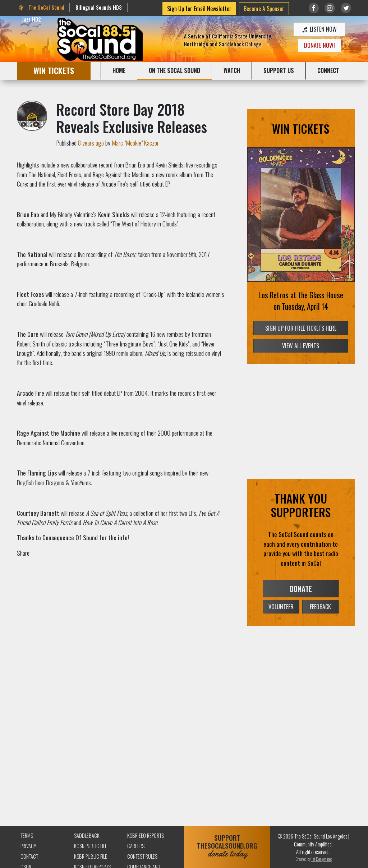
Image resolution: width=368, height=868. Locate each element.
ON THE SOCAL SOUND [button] (174, 70)
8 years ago (91, 143)
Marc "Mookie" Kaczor (135, 143)
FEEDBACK (320, 607)
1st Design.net (321, 859)
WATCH (232, 70)
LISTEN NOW (319, 29)
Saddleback (87, 835)
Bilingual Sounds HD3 (99, 7)
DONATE (301, 589)
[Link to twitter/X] (346, 8)
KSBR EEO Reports (146, 835)
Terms (27, 835)
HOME (119, 70)
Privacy (28, 846)
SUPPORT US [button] (279, 70)
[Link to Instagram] (330, 8)
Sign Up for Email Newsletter (199, 9)
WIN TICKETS (54, 70)
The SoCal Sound (42, 7)
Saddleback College (240, 44)
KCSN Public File (91, 846)
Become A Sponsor (264, 9)
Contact (29, 856)
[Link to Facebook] (314, 8)
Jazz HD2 (31, 19)
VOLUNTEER (281, 607)
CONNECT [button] (328, 70)
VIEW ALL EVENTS (301, 346)
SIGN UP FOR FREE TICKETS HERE (301, 329)
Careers (136, 846)
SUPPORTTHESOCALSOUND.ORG (227, 846)
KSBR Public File (91, 856)
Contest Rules (142, 856)
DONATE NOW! (319, 45)
